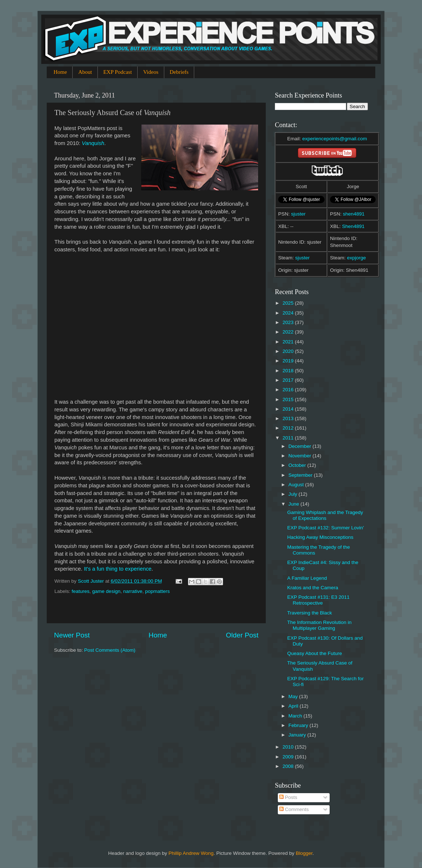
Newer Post (72, 635)
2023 (289, 322)
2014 (289, 409)
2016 (289, 390)
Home (60, 72)
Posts (288, 797)
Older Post (242, 635)
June (294, 504)
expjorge (357, 258)
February (299, 725)
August (297, 485)
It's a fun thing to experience (118, 569)
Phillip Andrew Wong (191, 853)
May (294, 696)
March (296, 716)
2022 (289, 332)
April (294, 706)
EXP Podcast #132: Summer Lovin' (326, 528)
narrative (133, 591)
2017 (289, 380)
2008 (289, 766)
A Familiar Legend (307, 578)
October (298, 465)
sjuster (298, 214)
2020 (289, 351)
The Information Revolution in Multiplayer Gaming (319, 625)
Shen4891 (353, 226)
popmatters (157, 591)
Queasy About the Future (315, 653)
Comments (294, 809)
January (298, 735)
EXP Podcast (118, 72)
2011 (289, 438)
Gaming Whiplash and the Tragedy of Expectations (325, 515)
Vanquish (93, 143)
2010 (289, 747)
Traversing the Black (310, 613)
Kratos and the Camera (313, 588)
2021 (289, 342)
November (300, 456)
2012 (289, 428)
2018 (289, 371)
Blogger (304, 853)
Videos (151, 72)
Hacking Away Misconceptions (320, 537)
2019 (289, 361)
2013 (289, 418)
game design (106, 591)
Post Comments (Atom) (110, 650)
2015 (289, 399)
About (85, 72)
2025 (289, 303)
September (301, 475)
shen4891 (354, 214)
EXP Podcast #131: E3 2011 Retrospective (319, 600)
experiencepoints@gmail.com (335, 139)
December (300, 446)
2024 (289, 313)
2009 (289, 757)
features (80, 591)
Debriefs (179, 72)
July (294, 494)
